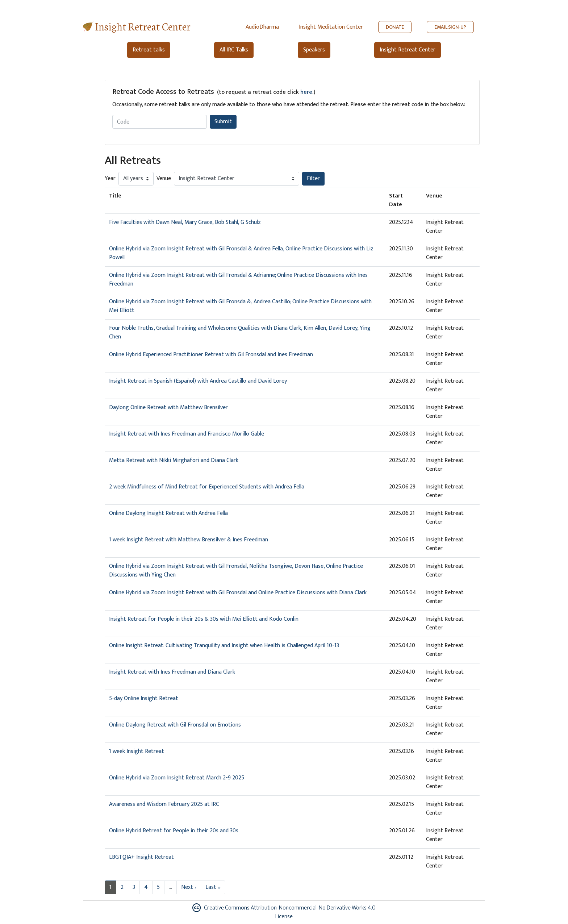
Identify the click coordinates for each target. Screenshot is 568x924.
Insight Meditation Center (331, 27)
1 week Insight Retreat (137, 751)
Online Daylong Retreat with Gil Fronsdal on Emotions (175, 725)
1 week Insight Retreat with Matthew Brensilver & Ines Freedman (189, 540)
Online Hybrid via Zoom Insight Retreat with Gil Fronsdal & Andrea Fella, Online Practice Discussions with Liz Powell (241, 253)
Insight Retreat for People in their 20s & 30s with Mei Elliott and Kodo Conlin (204, 619)
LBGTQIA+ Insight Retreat (141, 857)
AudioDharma (262, 27)
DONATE (395, 27)
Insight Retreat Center (143, 26)
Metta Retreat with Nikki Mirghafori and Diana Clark (174, 460)
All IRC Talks (234, 50)
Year (110, 179)
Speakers (314, 50)
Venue (164, 179)
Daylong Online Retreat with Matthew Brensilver (168, 407)
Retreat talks (149, 50)
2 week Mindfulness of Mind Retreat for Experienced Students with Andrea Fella (207, 487)
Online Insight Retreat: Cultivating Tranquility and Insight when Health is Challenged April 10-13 (224, 646)
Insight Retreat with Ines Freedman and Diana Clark (172, 672)
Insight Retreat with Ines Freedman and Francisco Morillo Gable (187, 434)
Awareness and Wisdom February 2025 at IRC (164, 804)
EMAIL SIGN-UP (450, 27)
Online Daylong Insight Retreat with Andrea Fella (168, 513)
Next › (189, 887)
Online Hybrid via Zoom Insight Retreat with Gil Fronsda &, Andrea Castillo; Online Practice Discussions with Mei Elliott (240, 306)
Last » (213, 887)
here (306, 92)
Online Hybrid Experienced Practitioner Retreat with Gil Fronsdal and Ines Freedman (211, 355)
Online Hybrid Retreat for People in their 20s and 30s (174, 831)
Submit (223, 122)
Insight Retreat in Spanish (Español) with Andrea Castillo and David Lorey (198, 381)
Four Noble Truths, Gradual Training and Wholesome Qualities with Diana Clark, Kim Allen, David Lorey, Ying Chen (240, 332)
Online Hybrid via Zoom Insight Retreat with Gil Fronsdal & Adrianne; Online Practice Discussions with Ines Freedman (238, 280)
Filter (313, 178)
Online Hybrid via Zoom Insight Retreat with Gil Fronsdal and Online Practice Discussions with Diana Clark (238, 593)
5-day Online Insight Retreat (144, 698)
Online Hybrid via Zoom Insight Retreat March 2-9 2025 (177, 778)
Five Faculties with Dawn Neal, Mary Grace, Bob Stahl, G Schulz (185, 222)
